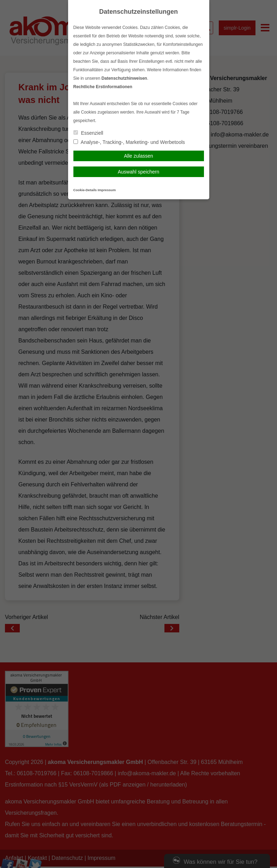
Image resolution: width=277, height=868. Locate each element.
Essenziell (88, 133)
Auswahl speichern (139, 172)
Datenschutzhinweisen (124, 78)
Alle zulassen (138, 156)
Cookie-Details (85, 190)
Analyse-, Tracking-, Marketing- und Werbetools (129, 142)
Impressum (107, 190)
